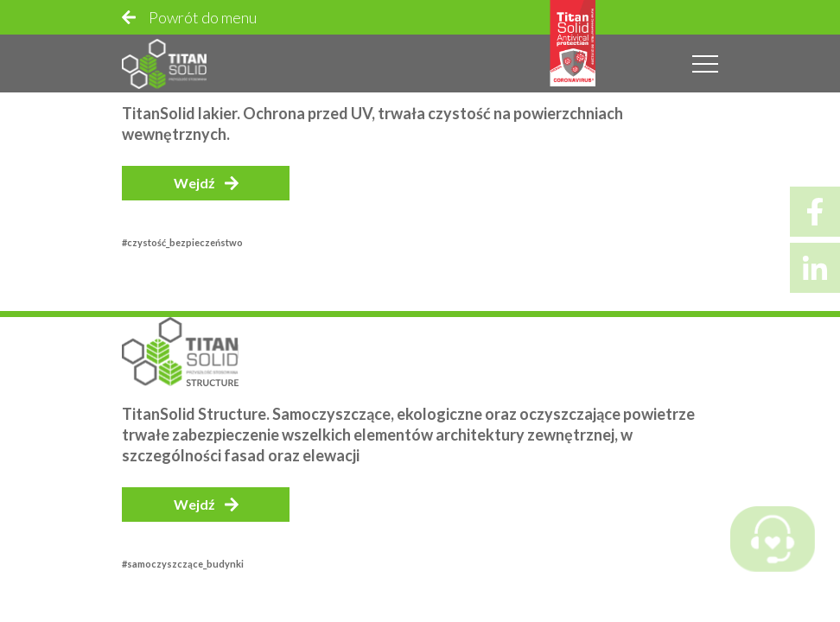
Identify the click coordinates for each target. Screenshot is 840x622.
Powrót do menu (203, 17)
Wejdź (194, 183)
